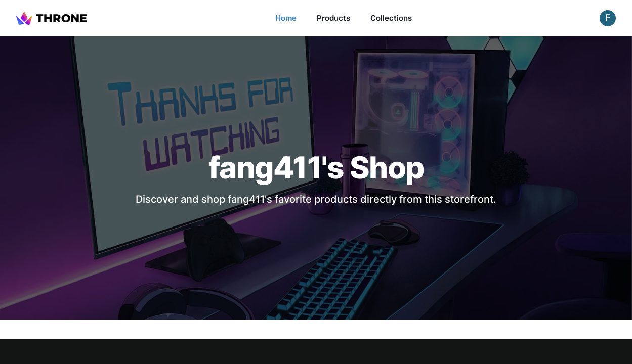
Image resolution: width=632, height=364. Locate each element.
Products (333, 18)
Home (286, 18)
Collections (391, 18)
